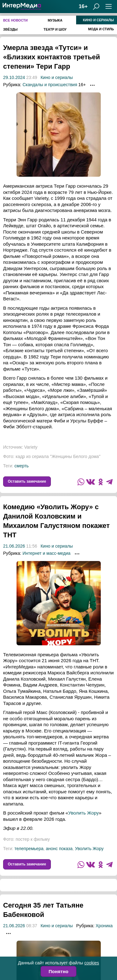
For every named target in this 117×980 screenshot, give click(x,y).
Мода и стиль (101, 29)
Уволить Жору (83, 822)
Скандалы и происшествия (50, 94)
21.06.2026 (14, 555)
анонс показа (59, 858)
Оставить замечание (27, 491)
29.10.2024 (14, 87)
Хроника (104, 935)
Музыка (55, 20)
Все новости (15, 20)
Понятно (58, 971)
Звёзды (10, 29)
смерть (22, 475)
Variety (31, 456)
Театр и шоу (55, 29)
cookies (92, 963)
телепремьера (29, 858)
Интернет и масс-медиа (46, 563)
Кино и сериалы (98, 20)
